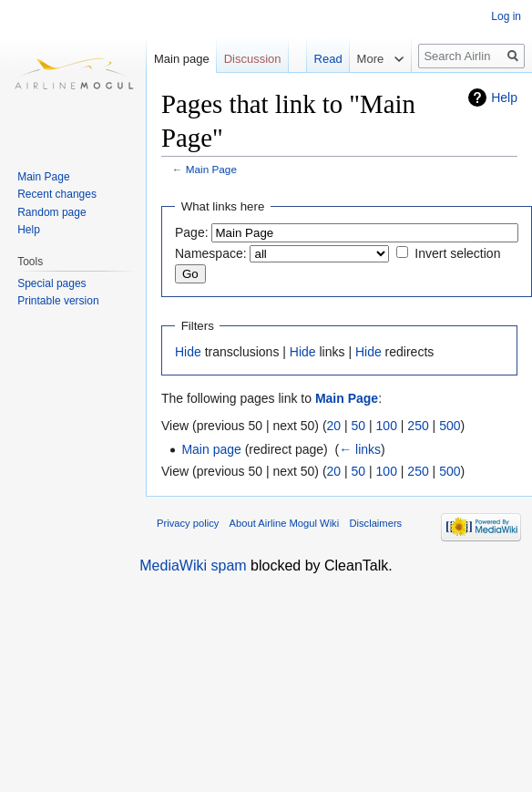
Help (504, 98)
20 (334, 426)
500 (450, 426)
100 (387, 426)
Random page (51, 212)
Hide (188, 352)
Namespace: (211, 253)
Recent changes (57, 194)
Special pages (51, 283)
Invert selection (457, 253)
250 (418, 426)
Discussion (253, 59)
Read (319, 59)
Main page (211, 449)
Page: (192, 232)
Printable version (58, 301)
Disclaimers (375, 523)
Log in (506, 16)
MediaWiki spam (193, 566)
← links (360, 449)
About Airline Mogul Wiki (285, 523)
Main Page (211, 169)
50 (359, 426)
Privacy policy (188, 523)
